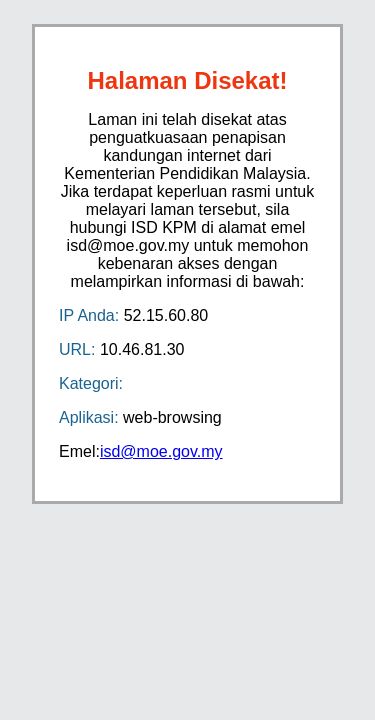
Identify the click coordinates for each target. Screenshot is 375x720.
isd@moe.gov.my (161, 451)
